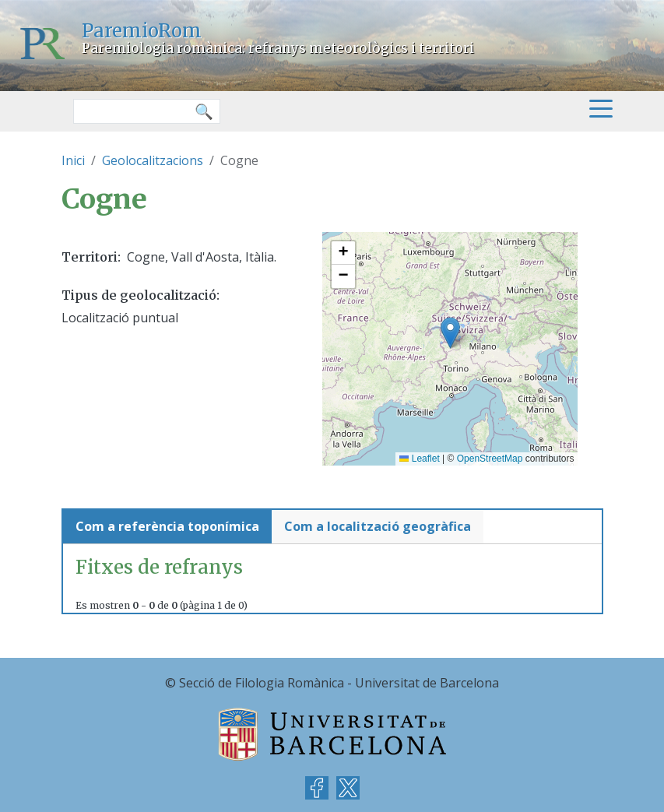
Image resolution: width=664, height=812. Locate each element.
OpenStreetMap (490, 459)
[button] (450, 333)
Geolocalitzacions (153, 160)
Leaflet (419, 459)
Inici (73, 160)
